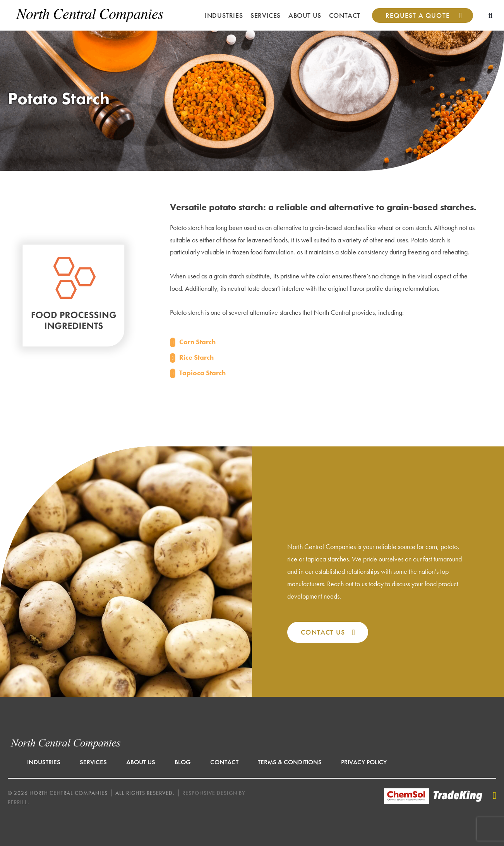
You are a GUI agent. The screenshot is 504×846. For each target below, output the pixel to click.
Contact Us (323, 632)
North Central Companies (90, 15)
